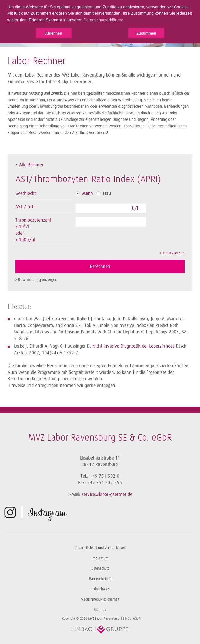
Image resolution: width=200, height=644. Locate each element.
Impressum (100, 558)
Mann (87, 194)
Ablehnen (54, 33)
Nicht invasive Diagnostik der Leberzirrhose (133, 346)
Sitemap (100, 610)
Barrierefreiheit (100, 579)
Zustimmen (146, 33)
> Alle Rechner (29, 165)
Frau (107, 194)
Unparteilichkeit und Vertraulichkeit (100, 548)
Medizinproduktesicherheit (100, 599)
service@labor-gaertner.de (107, 494)
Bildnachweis (100, 589)
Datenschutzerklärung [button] (103, 20)
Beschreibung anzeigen (38, 280)
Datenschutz (100, 568)
